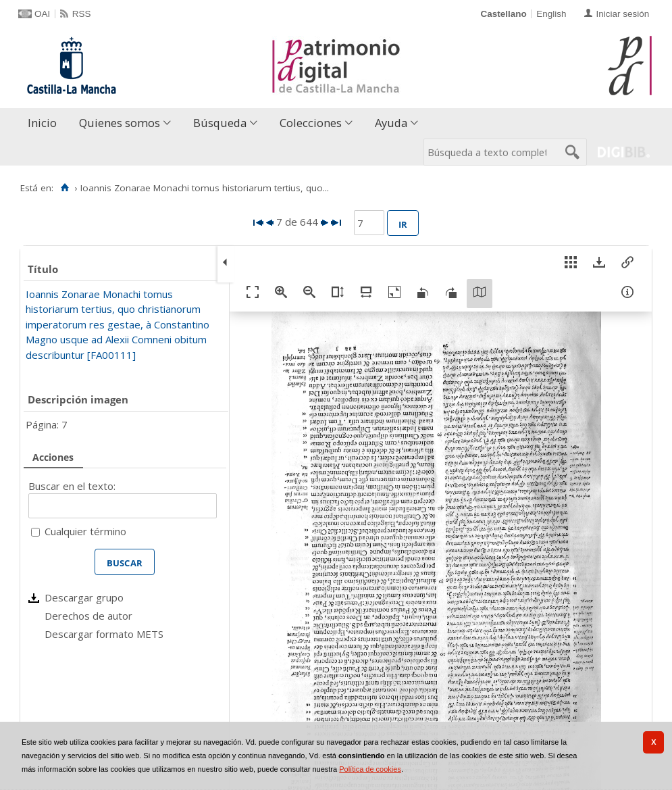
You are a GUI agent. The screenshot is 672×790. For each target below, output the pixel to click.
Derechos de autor (88, 616)
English (551, 14)
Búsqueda (220, 123)
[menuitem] (45, 123)
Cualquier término (85, 531)
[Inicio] (64, 188)
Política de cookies (370, 769)
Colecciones (311, 123)
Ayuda (391, 123)
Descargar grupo (84, 597)
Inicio (42, 123)
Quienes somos (120, 123)
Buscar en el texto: (72, 486)
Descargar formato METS (104, 634)
